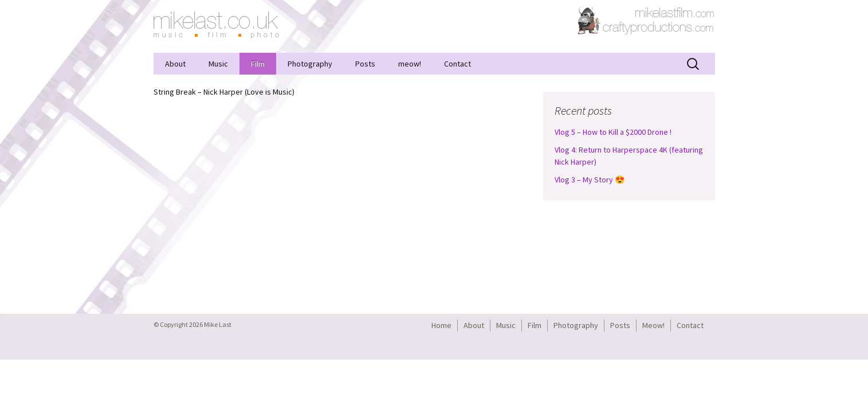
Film (258, 64)
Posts (365, 64)
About (175, 64)
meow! (410, 64)
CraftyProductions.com (646, 20)
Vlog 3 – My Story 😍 (590, 180)
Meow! (653, 325)
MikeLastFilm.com (675, 11)
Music (218, 64)
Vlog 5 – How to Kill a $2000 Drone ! (613, 132)
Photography (310, 64)
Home (441, 325)
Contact (457, 64)
